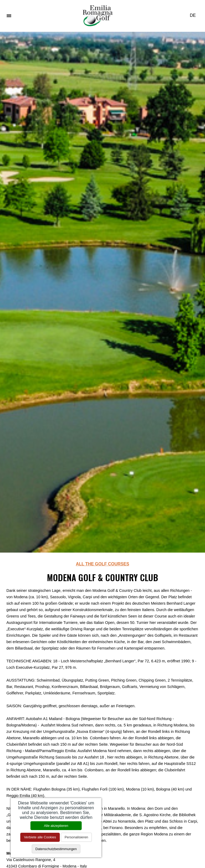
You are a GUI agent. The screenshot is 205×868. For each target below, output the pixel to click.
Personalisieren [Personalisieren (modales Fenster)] (76, 837)
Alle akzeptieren (56, 826)
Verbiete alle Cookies (40, 837)
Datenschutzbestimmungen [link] (56, 849)
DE (195, 15)
